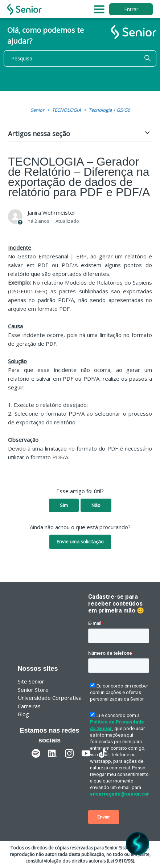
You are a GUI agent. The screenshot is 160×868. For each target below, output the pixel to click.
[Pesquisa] (80, 58)
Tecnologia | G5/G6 (109, 110)
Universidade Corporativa (50, 698)
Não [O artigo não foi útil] (96, 505)
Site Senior (31, 681)
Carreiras (29, 706)
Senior (37, 110)
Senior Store (33, 690)
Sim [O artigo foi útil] (64, 505)
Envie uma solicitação (80, 542)
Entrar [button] (131, 9)
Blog (23, 714)
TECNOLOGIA (66, 110)
